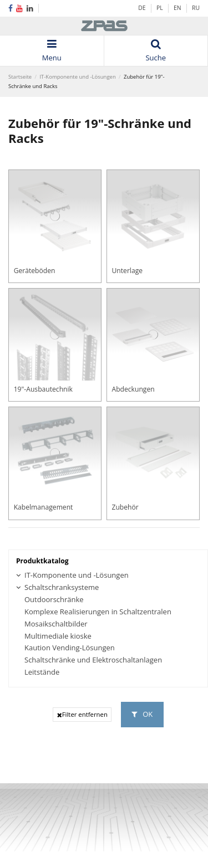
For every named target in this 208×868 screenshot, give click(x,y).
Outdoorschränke (54, 600)
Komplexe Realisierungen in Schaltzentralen (98, 612)
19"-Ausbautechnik (43, 389)
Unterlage (127, 271)
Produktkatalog (42, 561)
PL (160, 8)
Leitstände (42, 672)
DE (142, 8)
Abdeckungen (133, 389)
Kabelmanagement (44, 507)
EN (178, 8)
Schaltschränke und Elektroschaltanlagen (93, 660)
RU (196, 8)
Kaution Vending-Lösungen (70, 648)
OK (142, 714)
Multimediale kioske (58, 636)
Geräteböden (35, 271)
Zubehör (125, 507)
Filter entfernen (82, 714)
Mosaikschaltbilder (56, 624)
